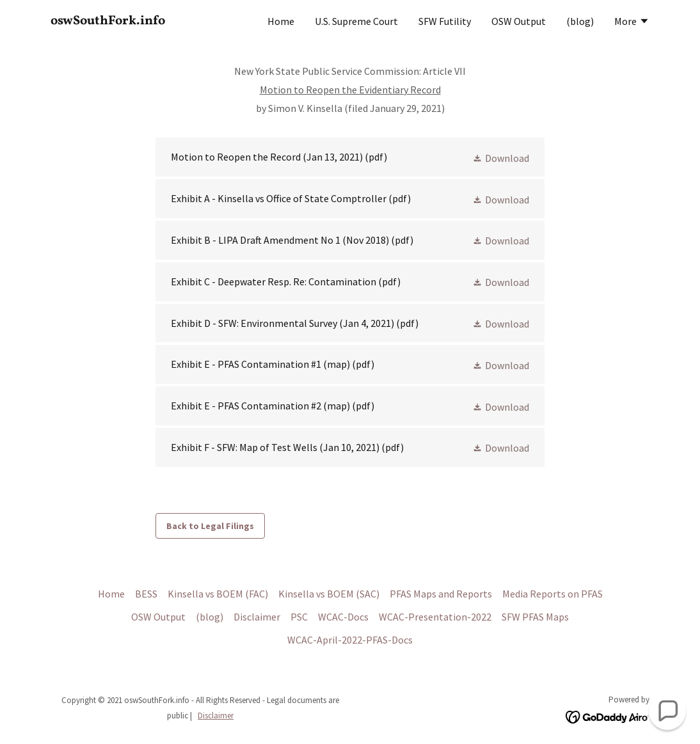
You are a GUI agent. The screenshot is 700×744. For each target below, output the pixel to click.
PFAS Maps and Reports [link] (441, 594)
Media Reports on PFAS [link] (553, 594)
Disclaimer (216, 716)
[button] (632, 22)
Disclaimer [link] (257, 617)
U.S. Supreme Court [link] (356, 21)
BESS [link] (146, 594)
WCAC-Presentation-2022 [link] (435, 617)
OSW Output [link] (519, 21)
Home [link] (281, 21)
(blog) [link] (580, 21)
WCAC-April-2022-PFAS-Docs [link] (350, 640)
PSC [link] (299, 617)
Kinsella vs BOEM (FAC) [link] (218, 594)
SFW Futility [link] (445, 21)
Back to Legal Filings (210, 526)
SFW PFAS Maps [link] (535, 617)
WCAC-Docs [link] (343, 617)
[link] (155, 20)
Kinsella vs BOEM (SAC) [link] (329, 594)
